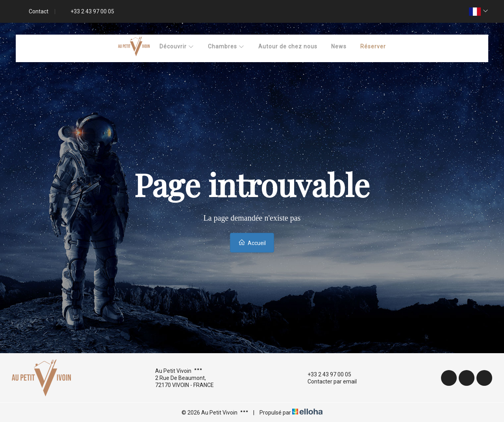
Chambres (226, 46)
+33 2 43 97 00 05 (325, 374)
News (339, 46)
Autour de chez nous (288, 46)
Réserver (373, 46)
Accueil (252, 242)
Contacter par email (328, 381)
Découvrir (177, 46)
